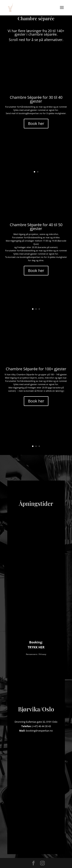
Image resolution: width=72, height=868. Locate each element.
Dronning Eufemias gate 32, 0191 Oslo (36, 722)
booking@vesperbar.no (39, 731)
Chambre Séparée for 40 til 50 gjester (36, 227)
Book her (36, 123)
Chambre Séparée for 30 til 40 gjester (36, 99)
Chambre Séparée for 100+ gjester (36, 369)
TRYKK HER (36, 647)
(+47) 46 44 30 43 (42, 726)
